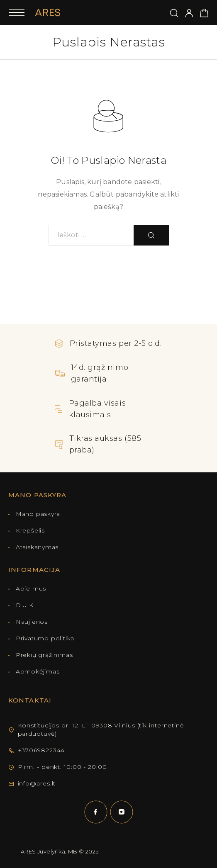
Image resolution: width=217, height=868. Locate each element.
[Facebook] (96, 812)
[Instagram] (122, 812)
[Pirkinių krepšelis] (204, 14)
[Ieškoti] (174, 14)
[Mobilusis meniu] (17, 12)
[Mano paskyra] (189, 14)
